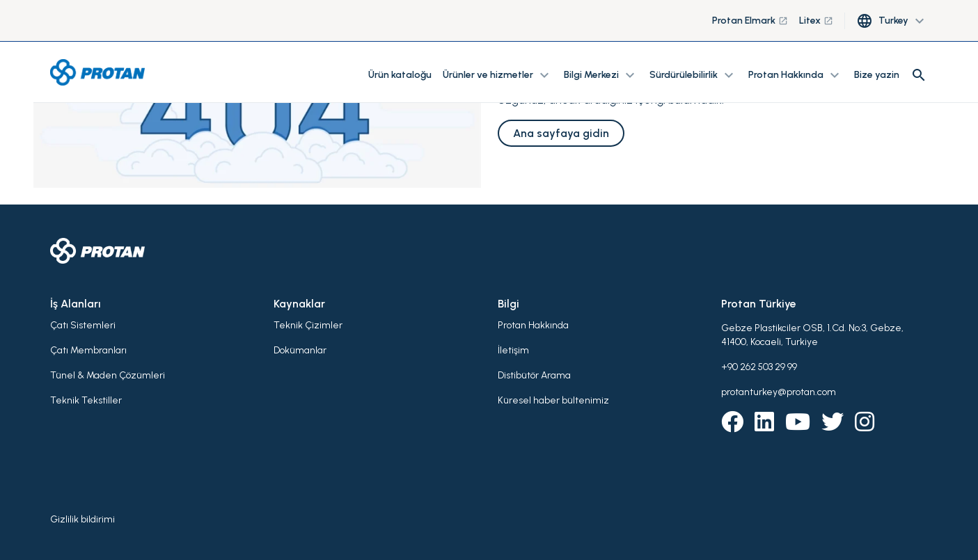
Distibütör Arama (534, 375)
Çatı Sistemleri (83, 325)
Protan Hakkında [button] (796, 75)
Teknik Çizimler (308, 325)
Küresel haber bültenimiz (553, 400)
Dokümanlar (300, 350)
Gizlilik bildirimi (82, 519)
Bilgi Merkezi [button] (601, 75)
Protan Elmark (750, 21)
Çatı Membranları (88, 350)
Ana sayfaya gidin (561, 133)
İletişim (513, 350)
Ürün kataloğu (400, 75)
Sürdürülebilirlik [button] (693, 75)
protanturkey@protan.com (779, 392)
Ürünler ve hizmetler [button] (498, 75)
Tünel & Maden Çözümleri (108, 375)
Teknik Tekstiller (86, 400)
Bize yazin (877, 75)
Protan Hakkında (533, 325)
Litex (816, 21)
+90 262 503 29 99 (759, 367)
